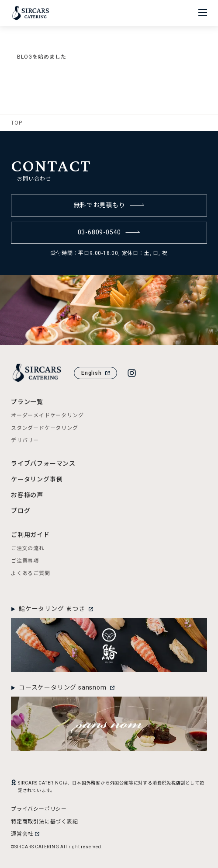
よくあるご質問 (31, 573)
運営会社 (25, 834)
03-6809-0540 (109, 232)
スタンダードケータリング (45, 428)
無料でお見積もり (109, 205)
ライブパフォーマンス (43, 464)
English (95, 373)
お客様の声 (27, 495)
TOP (16, 123)
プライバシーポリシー (39, 809)
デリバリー (25, 440)
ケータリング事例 (37, 479)
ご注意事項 (25, 561)
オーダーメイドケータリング (47, 415)
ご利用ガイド (30, 535)
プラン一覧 (27, 402)
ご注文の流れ (28, 548)
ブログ (21, 511)
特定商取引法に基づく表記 (45, 822)
